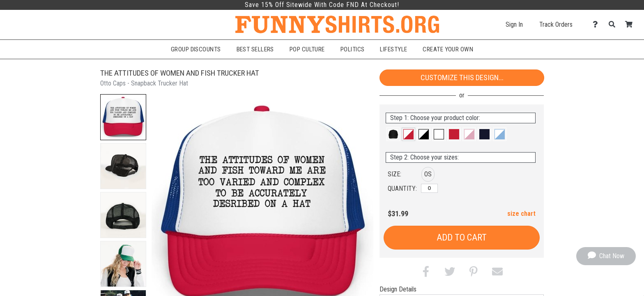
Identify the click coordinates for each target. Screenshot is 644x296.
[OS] (429, 188)
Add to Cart (462, 237)
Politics (353, 49)
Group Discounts (196, 49)
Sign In (514, 24)
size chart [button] (521, 214)
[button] (123, 117)
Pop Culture (307, 49)
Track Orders (556, 24)
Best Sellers (255, 49)
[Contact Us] (597, 24)
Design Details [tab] (398, 289)
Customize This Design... (462, 77)
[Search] (614, 24)
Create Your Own (448, 49)
